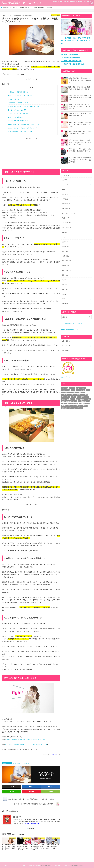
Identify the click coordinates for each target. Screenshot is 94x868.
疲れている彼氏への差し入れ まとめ (20, 132)
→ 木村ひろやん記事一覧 (32, 823)
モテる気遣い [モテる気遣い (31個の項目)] (78, 395)
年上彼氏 (65, 194)
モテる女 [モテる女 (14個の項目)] (71, 395)
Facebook (31, 828)
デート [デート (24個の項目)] (88, 390)
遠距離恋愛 (65, 304)
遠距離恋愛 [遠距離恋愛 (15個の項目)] (65, 408)
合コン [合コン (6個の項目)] (63, 399)
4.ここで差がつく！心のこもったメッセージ (22, 128)
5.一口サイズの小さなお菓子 (17, 110)
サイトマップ (66, 346)
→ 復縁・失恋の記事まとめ (71, 54)
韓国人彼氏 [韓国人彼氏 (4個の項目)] (80, 408)
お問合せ (6, 865)
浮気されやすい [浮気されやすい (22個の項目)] (86, 401)
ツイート (76, 330)
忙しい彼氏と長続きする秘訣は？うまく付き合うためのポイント (26, 744)
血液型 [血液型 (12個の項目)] (77, 406)
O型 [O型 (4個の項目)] (67, 388)
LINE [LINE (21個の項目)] (63, 388)
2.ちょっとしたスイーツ (16, 99)
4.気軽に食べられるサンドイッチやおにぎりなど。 (25, 106)
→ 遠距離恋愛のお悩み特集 (71, 57)
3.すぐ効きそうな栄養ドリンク (18, 103)
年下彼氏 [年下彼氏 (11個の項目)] (88, 399)
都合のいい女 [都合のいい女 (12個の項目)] (72, 408)
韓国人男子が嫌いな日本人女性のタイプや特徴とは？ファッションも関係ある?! (80, 80)
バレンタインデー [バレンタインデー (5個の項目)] (74, 392)
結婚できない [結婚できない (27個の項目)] (86, 403)
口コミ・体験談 (66, 223)
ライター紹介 (66, 350)
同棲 (64, 189)
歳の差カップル (67, 204)
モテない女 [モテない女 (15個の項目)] (65, 395)
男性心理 (55, 2)
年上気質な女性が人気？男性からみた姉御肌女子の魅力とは (80, 115)
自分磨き (80, 2)
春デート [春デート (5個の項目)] (75, 401)
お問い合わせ (66, 341)
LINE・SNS (65, 175)
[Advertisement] (31, 152)
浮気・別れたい (66, 270)
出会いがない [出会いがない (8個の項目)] (85, 397)
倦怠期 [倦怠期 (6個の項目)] (63, 397)
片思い (64, 280)
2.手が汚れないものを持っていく (19, 121)
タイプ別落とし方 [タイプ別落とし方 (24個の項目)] (81, 390)
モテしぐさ (66, 265)
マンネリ (65, 185)
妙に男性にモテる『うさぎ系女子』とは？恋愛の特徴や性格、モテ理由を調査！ (80, 98)
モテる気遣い (18, 763)
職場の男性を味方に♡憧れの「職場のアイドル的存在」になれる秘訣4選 (80, 88)
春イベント (66, 247)
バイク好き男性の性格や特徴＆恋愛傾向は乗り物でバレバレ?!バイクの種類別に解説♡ (80, 160)
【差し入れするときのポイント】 (19, 114)
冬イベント (66, 237)
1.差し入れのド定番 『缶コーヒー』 (20, 96)
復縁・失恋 (65, 251)
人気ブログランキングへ (67, 377)
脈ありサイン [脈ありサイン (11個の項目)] (71, 406)
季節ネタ (64, 232)
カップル (60, 2)
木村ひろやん (55, 754)
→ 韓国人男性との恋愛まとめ (71, 61)
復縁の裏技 (66, 256)
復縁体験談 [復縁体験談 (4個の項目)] (68, 401)
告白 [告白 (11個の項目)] (68, 399)
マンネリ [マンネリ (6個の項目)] (82, 392)
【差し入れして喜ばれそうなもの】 (20, 92)
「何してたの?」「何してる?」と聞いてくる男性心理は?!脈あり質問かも (80, 150)
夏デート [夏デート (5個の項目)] (73, 399)
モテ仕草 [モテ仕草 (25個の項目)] (85, 395)
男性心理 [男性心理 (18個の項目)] (69, 403)
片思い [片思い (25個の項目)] (63, 403)
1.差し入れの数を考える (16, 117)
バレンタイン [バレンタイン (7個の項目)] (65, 392)
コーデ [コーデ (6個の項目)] (73, 390)
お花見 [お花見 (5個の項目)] (78, 388)
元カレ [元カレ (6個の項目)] (68, 397)
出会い (64, 299)
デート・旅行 (66, 208)
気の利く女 (27, 763)
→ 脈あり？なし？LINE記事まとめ (73, 64)
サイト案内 (86, 2)
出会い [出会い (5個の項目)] (79, 397)
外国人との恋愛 (66, 227)
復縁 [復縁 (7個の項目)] (63, 401)
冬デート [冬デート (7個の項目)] (74, 397)
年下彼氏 (65, 199)
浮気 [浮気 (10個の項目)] (79, 401)
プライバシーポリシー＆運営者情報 (31, 865)
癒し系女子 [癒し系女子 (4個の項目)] (75, 403)
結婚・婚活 (65, 289)
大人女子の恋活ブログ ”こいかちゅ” (22, 3)
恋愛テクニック (73, 2)
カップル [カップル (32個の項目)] (64, 390)
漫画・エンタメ (66, 275)
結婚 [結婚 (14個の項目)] (81, 403)
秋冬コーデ (66, 218)
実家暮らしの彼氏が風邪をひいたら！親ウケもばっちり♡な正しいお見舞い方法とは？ (80, 107)
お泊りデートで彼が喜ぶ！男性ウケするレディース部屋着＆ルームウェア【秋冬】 (80, 124)
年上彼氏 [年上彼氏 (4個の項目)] (82, 399)
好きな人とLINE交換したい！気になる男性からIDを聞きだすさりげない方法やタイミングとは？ (80, 142)
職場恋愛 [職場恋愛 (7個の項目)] (64, 406)
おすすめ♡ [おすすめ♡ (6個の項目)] (72, 388)
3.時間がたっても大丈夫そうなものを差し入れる (24, 124)
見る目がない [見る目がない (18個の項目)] (84, 406)
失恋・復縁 (66, 2)
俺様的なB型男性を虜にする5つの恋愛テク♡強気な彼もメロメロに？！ (80, 132)
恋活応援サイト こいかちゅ (74, 324)
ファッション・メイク (68, 213)
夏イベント (66, 242)
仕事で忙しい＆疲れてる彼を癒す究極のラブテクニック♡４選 (25, 739)
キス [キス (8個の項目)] (69, 390)
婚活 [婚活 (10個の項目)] (77, 399)
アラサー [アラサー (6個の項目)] (83, 388)
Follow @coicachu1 (67, 330)
